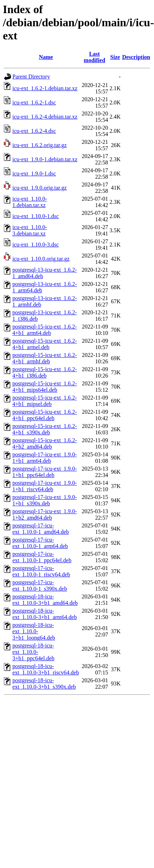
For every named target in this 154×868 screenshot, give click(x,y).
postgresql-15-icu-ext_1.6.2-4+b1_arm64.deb (45, 330)
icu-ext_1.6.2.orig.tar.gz (39, 145)
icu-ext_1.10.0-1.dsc (36, 216)
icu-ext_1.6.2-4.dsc (34, 131)
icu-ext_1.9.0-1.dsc (34, 173)
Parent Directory (31, 77)
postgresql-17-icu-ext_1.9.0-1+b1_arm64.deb (45, 458)
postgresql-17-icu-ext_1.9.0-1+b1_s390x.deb (45, 500)
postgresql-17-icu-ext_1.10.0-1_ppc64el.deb (42, 557)
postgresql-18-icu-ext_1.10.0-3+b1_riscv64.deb (46, 669)
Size (115, 57)
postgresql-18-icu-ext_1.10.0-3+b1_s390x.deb (44, 683)
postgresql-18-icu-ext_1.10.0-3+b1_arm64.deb (45, 614)
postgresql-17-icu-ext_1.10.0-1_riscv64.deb (41, 571)
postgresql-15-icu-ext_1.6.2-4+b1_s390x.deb (45, 429)
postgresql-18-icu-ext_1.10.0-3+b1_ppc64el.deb (33, 652)
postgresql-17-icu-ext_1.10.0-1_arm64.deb (40, 543)
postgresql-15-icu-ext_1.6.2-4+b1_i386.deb (45, 372)
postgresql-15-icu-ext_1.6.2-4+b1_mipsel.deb (45, 401)
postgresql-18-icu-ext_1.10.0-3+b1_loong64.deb (34, 631)
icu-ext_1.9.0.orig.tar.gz (39, 188)
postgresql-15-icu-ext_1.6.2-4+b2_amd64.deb (45, 443)
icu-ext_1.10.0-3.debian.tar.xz (30, 230)
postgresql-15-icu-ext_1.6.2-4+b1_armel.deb (45, 344)
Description (136, 57)
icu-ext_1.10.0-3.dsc (36, 245)
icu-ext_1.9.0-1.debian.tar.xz (45, 159)
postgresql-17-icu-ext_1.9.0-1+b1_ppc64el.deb (45, 472)
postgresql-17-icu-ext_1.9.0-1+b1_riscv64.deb (45, 486)
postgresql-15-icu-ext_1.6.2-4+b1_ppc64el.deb (45, 415)
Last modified (95, 57)
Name (46, 57)
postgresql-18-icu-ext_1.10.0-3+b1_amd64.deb (45, 600)
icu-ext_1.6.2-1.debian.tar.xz (45, 88)
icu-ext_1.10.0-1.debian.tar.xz (30, 202)
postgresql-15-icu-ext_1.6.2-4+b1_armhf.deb (45, 358)
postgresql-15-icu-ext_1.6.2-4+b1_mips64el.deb (45, 387)
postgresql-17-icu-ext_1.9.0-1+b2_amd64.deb (45, 514)
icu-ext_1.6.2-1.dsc (34, 102)
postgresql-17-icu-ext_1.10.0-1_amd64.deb (41, 529)
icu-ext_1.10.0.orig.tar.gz (41, 259)
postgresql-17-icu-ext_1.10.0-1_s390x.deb (40, 585)
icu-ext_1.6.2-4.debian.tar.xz (45, 117)
